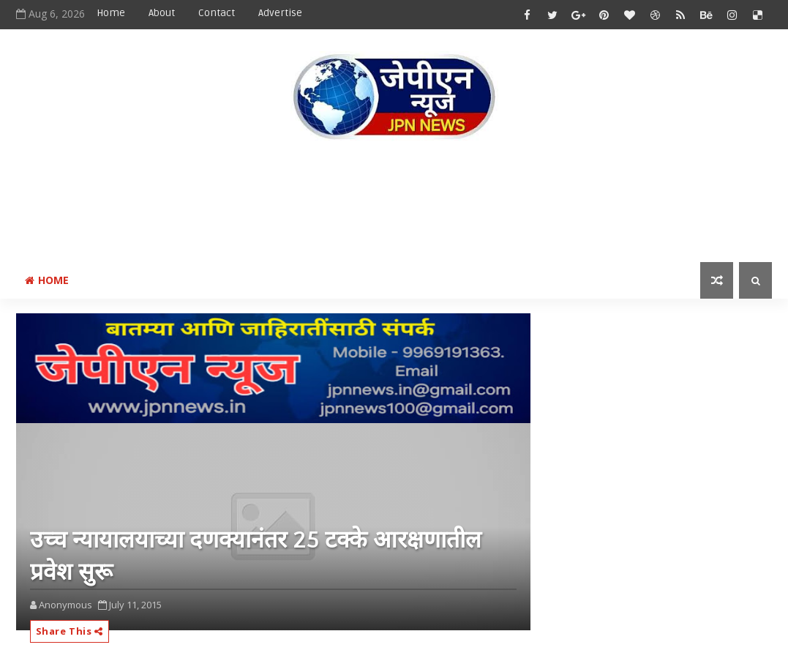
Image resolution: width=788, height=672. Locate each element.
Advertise (280, 13)
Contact (217, 13)
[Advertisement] (394, 204)
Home (111, 13)
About (162, 13)
